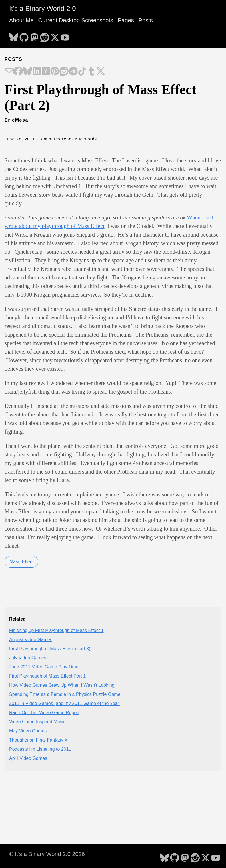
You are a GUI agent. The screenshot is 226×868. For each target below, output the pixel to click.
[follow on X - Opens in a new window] (55, 36)
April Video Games (28, 758)
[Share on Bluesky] (27, 72)
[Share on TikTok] (82, 72)
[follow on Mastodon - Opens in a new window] (34, 36)
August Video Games (31, 640)
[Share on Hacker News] (46, 72)
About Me (21, 20)
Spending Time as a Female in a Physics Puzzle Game (65, 694)
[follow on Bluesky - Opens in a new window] (14, 36)
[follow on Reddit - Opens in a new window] (45, 36)
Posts (146, 20)
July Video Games (28, 658)
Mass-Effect (21, 562)
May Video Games (28, 731)
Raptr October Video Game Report (44, 713)
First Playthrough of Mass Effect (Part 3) (50, 649)
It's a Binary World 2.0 (43, 8)
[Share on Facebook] (18, 72)
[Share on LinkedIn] (37, 72)
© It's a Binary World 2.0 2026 (47, 854)
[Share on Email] (9, 72)
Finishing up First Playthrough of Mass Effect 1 (56, 630)
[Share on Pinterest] (55, 72)
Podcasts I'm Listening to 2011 (40, 749)
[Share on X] (101, 72)
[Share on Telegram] (73, 72)
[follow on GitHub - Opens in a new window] (24, 36)
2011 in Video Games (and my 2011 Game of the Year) (65, 703)
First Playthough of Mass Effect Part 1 (47, 676)
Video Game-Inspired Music (37, 722)
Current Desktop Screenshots (76, 20)
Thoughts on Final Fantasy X (38, 740)
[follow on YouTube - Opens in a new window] (65, 36)
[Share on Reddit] (64, 72)
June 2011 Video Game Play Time (44, 667)
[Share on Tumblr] (91, 72)
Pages (126, 20)
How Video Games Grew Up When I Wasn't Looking (62, 685)
